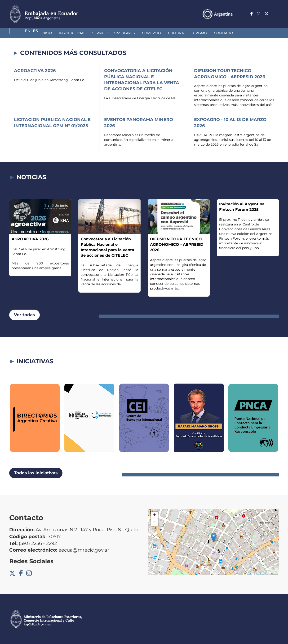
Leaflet (248, 574)
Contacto (198, 33)
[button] (214, 537)
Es (277, 14)
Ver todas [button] (24, 315)
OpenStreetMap (262, 574)
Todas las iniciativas (36, 473)
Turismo (174, 33)
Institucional (47, 33)
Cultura (151, 33)
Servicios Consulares (89, 33)
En (267, 14)
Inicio (22, 33)
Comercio (126, 33)
